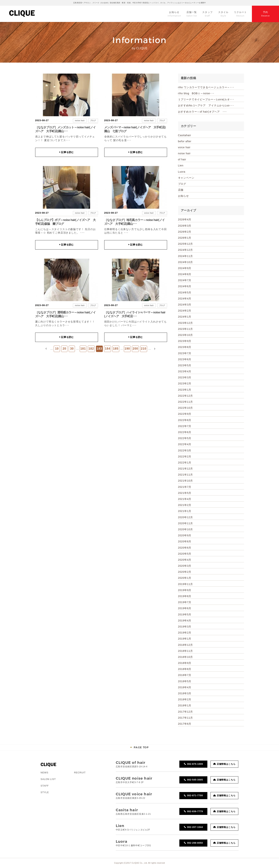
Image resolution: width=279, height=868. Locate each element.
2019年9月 (185, 590)
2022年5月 (185, 438)
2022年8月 (185, 420)
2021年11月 (185, 475)
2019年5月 (185, 614)
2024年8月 (185, 274)
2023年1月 (185, 390)
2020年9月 (185, 535)
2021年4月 (185, 499)
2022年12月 (185, 396)
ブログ (93, 121)
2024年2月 (185, 311)
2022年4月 (185, 444)
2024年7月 (185, 280)
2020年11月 (185, 523)
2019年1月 (185, 639)
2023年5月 (185, 365)
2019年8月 (185, 596)
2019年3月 (185, 627)
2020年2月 (185, 572)
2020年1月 (185, 578)
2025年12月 (185, 244)
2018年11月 (185, 651)
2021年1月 (185, 511)
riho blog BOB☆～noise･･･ (196, 93)
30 (72, 349)
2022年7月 (185, 426)
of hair (182, 159)
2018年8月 (185, 669)
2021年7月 (185, 487)
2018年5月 (185, 681)
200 (135, 349)
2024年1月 (185, 317)
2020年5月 (185, 554)
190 (127, 349)
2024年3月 (185, 305)
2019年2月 (185, 633)
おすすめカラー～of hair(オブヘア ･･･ (203, 112)
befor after (185, 141)
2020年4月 (185, 560)
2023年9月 (185, 341)
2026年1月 (185, 238)
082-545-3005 (195, 780)
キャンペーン (186, 178)
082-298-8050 (195, 843)
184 (108, 349)
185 (116, 349)
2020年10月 (185, 529)
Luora (182, 172)
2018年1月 (185, 705)
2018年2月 (185, 699)
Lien (181, 165)
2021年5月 (185, 493)
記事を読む (66, 152)
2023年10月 (185, 335)
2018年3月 (185, 693)
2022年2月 (185, 457)
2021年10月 (185, 481)
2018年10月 (185, 657)
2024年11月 (185, 256)
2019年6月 (185, 608)
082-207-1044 (195, 827)
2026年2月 (185, 232)
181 (83, 349)
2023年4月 (185, 371)
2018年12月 (185, 645)
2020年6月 (185, 548)
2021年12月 (185, 469)
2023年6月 (185, 359)
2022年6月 (185, 432)
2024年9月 (185, 268)
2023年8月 (185, 347)
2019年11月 (185, 584)
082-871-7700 (195, 796)
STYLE (45, 792)
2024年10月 (185, 262)
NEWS (45, 773)
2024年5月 (185, 293)
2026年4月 (185, 219)
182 (91, 349)
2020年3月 (185, 566)
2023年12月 (185, 323)
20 (64, 349)
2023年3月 (185, 377)
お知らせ (183, 196)
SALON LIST (48, 779)
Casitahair (185, 135)
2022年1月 (185, 463)
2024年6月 (185, 286)
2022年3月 (185, 450)
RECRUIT (80, 773)
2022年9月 (185, 414)
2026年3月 (185, 226)
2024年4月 (185, 299)
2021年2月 (185, 505)
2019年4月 (185, 621)
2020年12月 (185, 517)
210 (144, 349)
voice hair (149, 213)
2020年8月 (185, 541)
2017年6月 (185, 724)
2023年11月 (185, 329)
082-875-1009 (195, 764)
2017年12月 (185, 712)
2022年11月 (185, 402)
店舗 (181, 190)
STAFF (45, 786)
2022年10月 (185, 408)
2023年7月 (185, 353)
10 (57, 349)
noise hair (80, 121)
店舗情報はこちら (226, 764)
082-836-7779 (195, 811)
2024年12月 (185, 250)
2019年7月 (185, 602)
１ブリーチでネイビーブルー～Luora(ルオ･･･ (206, 99)
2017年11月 (185, 718)
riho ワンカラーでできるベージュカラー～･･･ (206, 87)
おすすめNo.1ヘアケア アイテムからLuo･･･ (206, 105)
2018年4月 (185, 687)
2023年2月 (185, 383)
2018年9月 (185, 663)
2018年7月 (185, 675)
